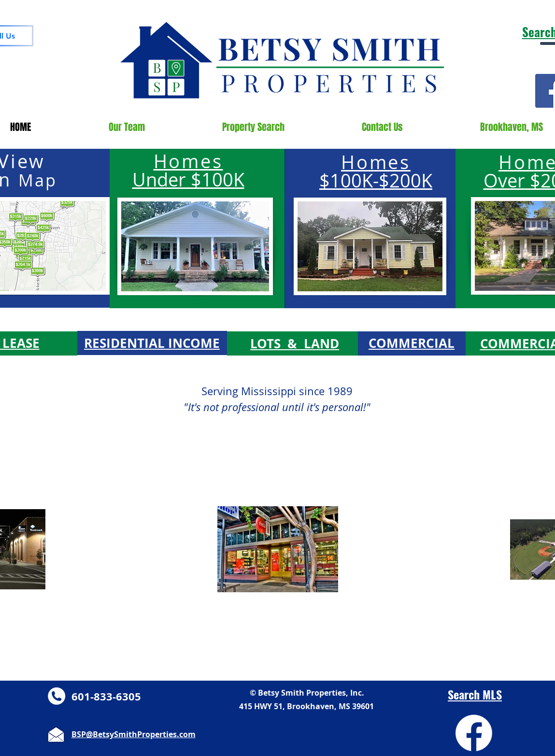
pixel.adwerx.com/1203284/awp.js (359, 13)
